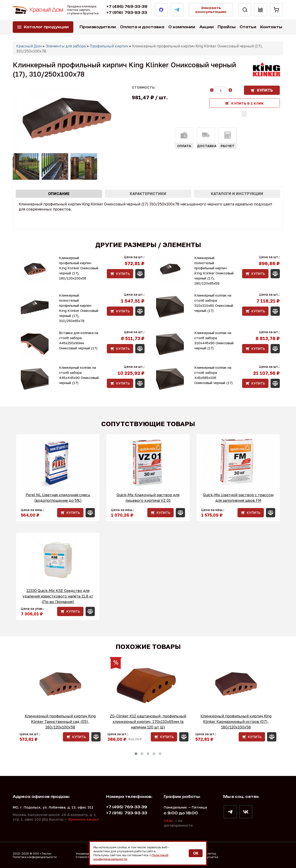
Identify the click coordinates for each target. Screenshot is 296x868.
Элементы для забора (66, 46)
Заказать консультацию (211, 10)
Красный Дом (29, 46)
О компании (182, 27)
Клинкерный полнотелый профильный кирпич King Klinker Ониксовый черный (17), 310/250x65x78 (79, 308)
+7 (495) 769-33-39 (127, 7)
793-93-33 (127, 13)
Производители (98, 27)
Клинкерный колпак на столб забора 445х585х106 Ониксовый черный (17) (213, 375)
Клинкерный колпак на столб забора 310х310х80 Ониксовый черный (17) (214, 303)
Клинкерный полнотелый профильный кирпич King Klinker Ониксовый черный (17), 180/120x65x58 (214, 270)
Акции (207, 27)
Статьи (248, 27)
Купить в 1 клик (248, 103)
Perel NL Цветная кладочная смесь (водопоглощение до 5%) (58, 498)
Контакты (271, 27)
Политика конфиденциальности (35, 857)
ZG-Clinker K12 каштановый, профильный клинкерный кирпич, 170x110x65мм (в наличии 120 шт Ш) (148, 722)
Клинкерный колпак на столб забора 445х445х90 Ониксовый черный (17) (79, 375)
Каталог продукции (46, 27)
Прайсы (227, 27)
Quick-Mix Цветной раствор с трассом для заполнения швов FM (238, 498)
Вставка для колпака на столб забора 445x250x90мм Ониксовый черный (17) (79, 340)
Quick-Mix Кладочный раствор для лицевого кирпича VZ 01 (148, 498)
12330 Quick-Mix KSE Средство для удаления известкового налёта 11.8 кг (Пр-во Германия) (58, 596)
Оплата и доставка (142, 27)
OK (196, 853)
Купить (265, 90)
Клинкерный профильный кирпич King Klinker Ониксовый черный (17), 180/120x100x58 (79, 268)
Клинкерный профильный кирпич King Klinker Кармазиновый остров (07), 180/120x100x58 (236, 722)
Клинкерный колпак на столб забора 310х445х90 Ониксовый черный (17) (214, 340)
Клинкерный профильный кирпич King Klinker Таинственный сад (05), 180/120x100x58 (60, 722)
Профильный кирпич (109, 46)
